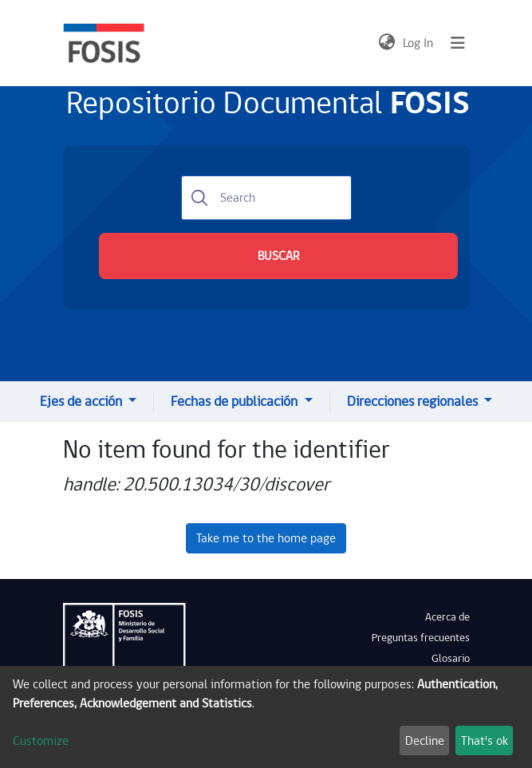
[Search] (266, 198)
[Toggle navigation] (458, 43)
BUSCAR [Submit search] (278, 256)
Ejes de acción (83, 402)
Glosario (451, 659)
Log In (419, 43)
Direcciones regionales (414, 402)
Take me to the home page (266, 538)
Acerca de (447, 617)
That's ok (485, 741)
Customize (41, 741)
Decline (425, 741)
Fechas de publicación (236, 402)
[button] (387, 43)
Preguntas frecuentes (421, 638)
